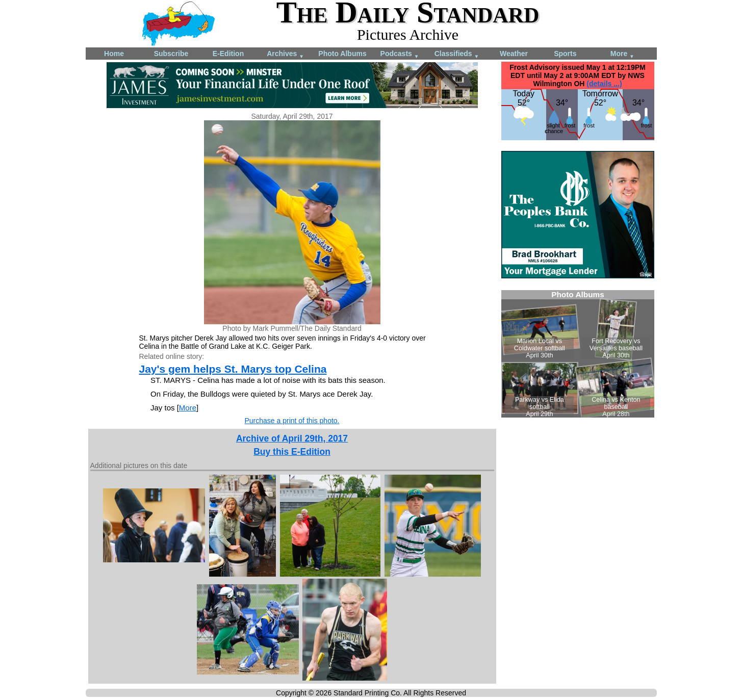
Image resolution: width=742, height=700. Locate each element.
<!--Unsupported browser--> (578, 354)
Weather (514, 54)
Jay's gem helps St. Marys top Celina (233, 369)
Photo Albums (342, 54)
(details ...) (604, 84)
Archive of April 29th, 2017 (292, 438)
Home (114, 54)
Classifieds (457, 54)
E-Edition (228, 54)
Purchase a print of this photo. (292, 421)
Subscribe (171, 54)
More (622, 54)
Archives (285, 54)
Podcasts (400, 54)
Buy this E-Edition (292, 452)
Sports (565, 54)
